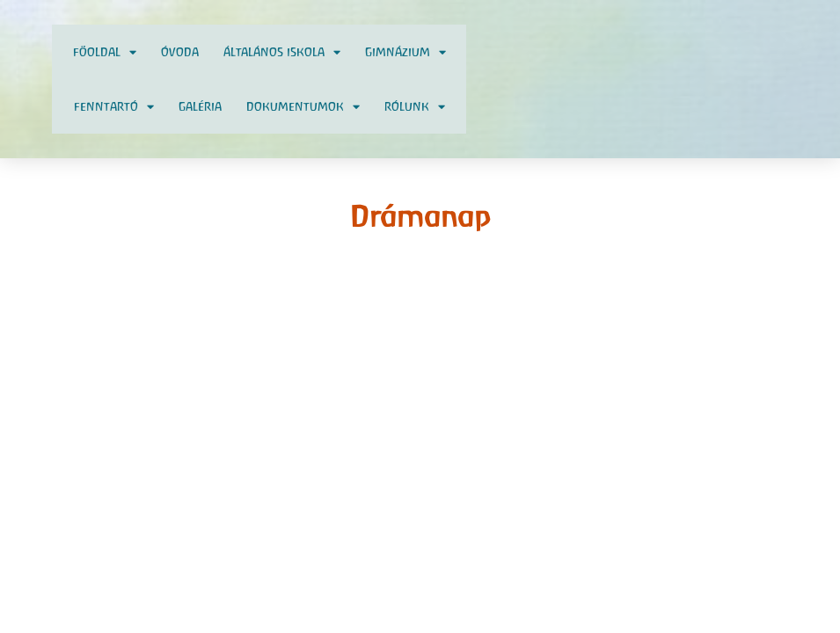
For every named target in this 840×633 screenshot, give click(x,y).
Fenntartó (114, 107)
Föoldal (105, 52)
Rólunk (415, 107)
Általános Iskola (282, 52)
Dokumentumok (303, 107)
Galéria (200, 106)
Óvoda (180, 52)
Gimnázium (405, 52)
